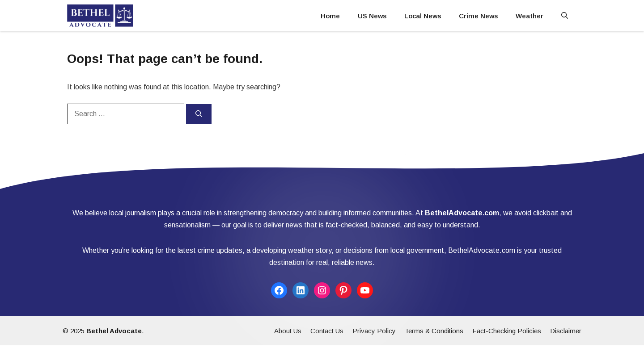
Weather (530, 16)
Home (330, 16)
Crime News (478, 16)
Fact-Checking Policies (507, 331)
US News (372, 16)
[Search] (199, 114)
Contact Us (327, 331)
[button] (565, 16)
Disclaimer (566, 331)
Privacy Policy (374, 331)
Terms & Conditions (434, 331)
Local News (423, 16)
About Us (288, 331)
